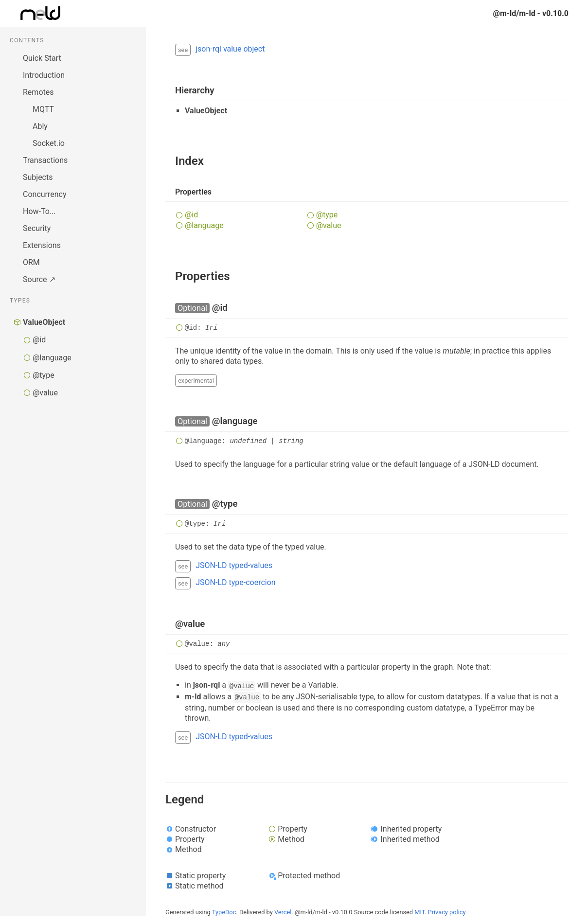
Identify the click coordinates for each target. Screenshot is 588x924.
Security (37, 228)
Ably (40, 126)
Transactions (45, 160)
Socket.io (49, 143)
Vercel (283, 912)
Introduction (44, 75)
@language (52, 358)
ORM (31, 262)
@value (45, 393)
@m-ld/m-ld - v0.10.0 (531, 13)
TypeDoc (224, 912)
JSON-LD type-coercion (235, 582)
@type (44, 375)
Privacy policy (447, 912)
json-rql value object (230, 49)
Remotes (38, 92)
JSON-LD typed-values (234, 565)
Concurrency (45, 194)
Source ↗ (39, 279)
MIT (419, 912)
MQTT (43, 109)
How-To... (39, 211)
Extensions (42, 245)
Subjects (38, 177)
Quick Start (42, 58)
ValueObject (44, 322)
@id (39, 340)
